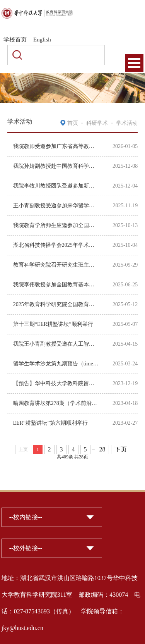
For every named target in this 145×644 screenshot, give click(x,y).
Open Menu (134, 63)
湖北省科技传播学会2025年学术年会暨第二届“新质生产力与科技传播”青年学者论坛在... (56, 245)
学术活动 (127, 123)
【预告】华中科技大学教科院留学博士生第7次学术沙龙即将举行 (56, 383)
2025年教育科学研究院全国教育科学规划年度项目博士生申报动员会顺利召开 (56, 304)
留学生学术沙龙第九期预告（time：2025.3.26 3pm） (56, 364)
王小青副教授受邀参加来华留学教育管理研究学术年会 (56, 206)
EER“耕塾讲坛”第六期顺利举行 (50, 423)
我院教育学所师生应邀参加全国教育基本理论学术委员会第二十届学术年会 (56, 225)
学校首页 (15, 40)
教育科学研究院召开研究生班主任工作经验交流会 (56, 265)
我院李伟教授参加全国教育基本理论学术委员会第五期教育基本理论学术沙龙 (56, 285)
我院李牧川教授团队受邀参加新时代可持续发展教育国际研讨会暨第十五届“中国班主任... (56, 186)
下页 (121, 449)
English (42, 40)
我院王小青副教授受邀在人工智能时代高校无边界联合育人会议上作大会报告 (56, 344)
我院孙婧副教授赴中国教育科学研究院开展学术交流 (56, 166)
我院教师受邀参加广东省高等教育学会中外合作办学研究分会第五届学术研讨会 (56, 146)
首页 (73, 123)
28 (102, 449)
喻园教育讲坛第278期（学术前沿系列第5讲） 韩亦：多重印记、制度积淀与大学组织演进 (56, 403)
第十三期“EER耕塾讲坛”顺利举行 (53, 324)
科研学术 (97, 123)
